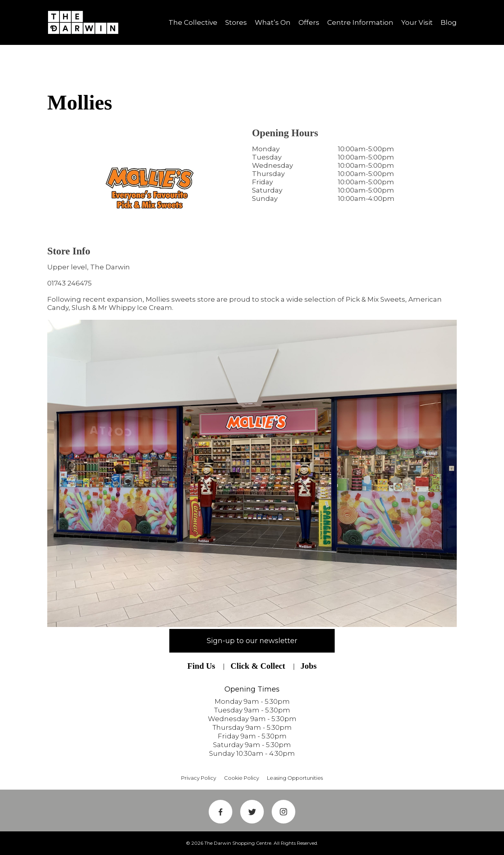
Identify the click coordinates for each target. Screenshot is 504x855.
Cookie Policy (242, 778)
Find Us (201, 666)
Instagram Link (283, 812)
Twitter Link (252, 812)
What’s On (273, 22)
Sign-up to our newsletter (252, 641)
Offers (309, 22)
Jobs (309, 666)
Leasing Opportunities (295, 778)
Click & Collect (258, 666)
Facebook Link (220, 812)
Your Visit (417, 22)
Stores (236, 22)
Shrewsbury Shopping (86, 22)
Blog (449, 22)
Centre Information (360, 22)
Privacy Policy (199, 778)
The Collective (193, 22)
